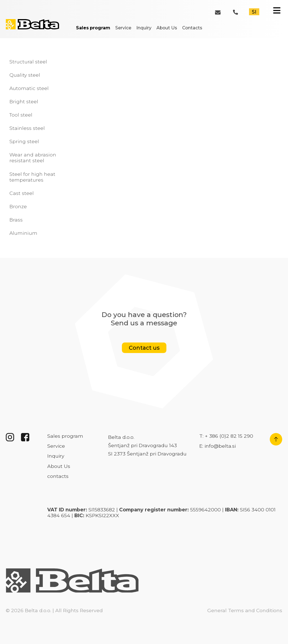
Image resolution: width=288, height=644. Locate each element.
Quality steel (25, 75)
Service (123, 28)
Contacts (192, 28)
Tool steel (21, 115)
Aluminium (23, 233)
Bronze (18, 206)
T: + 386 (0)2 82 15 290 (226, 436)
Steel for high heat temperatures (32, 177)
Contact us (144, 348)
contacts (58, 476)
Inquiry (144, 28)
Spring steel (24, 141)
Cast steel (22, 193)
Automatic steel (29, 88)
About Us (167, 28)
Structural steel (28, 62)
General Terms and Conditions (245, 610)
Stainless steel (27, 128)
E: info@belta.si (218, 446)
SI (254, 12)
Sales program (93, 28)
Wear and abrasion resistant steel (33, 158)
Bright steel (24, 101)
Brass (16, 220)
